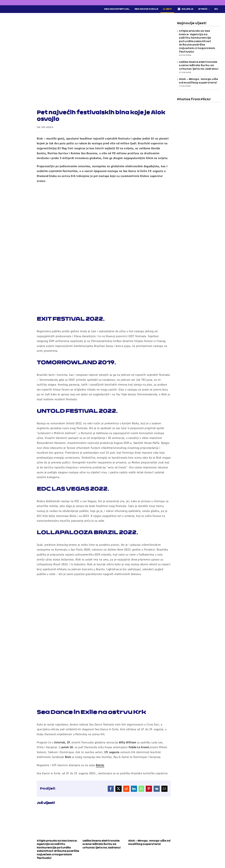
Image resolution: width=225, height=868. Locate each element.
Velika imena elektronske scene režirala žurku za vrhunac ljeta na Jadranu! (102, 844)
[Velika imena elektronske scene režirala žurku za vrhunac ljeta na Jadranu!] (104, 812)
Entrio (100, 765)
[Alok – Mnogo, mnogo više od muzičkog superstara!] (149, 812)
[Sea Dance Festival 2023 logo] (29, 7)
